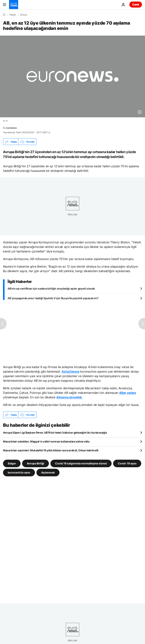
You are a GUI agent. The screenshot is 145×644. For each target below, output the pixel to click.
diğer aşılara (128, 393)
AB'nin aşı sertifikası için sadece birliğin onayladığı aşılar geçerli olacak (51, 289)
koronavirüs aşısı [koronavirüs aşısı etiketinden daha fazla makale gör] (19, 472)
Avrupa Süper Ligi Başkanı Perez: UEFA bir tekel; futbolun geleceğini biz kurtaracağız (55, 433)
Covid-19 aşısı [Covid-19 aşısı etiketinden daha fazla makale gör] (127, 463)
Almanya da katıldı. (69, 397)
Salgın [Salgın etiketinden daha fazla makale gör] (12, 463)
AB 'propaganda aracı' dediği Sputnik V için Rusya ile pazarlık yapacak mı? (53, 298)
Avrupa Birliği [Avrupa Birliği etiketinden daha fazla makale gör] (35, 463)
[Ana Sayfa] (4, 15)
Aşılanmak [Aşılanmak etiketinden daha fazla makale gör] (48, 472)
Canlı (136, 4)
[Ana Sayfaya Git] (14, 5)
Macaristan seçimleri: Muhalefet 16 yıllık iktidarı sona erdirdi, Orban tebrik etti (51, 450)
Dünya (24, 15)
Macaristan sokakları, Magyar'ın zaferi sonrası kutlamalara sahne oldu (46, 441)
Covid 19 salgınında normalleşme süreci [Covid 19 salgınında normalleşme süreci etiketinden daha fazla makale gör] (81, 463)
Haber (13, 15)
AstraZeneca (70, 371)
